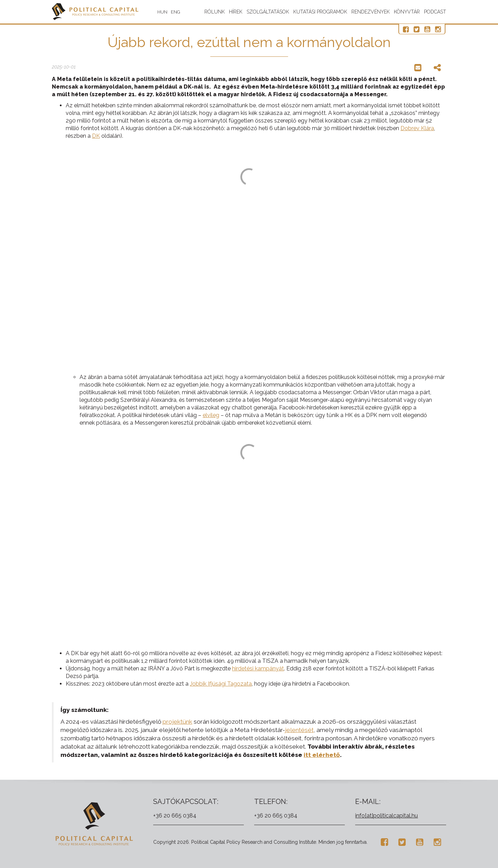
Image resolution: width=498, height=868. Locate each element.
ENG (176, 12)
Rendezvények (371, 12)
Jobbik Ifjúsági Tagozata (221, 684)
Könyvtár (407, 12)
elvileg (211, 415)
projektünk (177, 722)
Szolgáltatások (268, 12)
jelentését (299, 730)
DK (96, 136)
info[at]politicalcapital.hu (386, 816)
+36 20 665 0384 (175, 816)
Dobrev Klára (417, 128)
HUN (162, 12)
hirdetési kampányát (258, 668)
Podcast (435, 12)
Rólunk (215, 12)
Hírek (236, 12)
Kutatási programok (320, 12)
